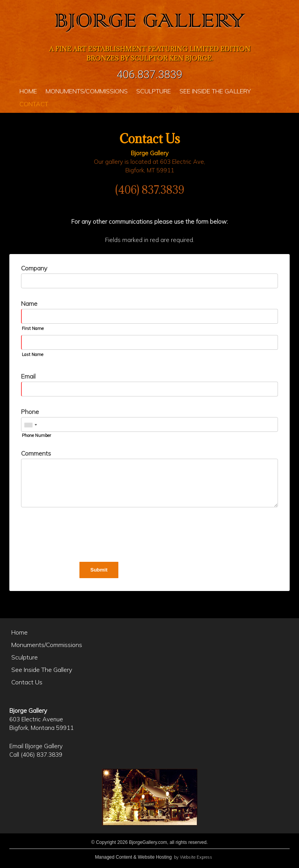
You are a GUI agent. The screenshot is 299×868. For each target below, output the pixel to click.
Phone (30, 412)
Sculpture (25, 657)
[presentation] (80, 536)
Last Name (33, 354)
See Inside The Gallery (42, 670)
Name (29, 303)
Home (19, 632)
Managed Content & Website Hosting (133, 857)
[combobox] (30, 425)
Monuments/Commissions (47, 645)
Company (34, 268)
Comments (36, 453)
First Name (33, 328)
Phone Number (36, 435)
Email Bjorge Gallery (36, 746)
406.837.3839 (150, 75)
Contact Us (27, 682)
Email (28, 376)
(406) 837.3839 (150, 190)
